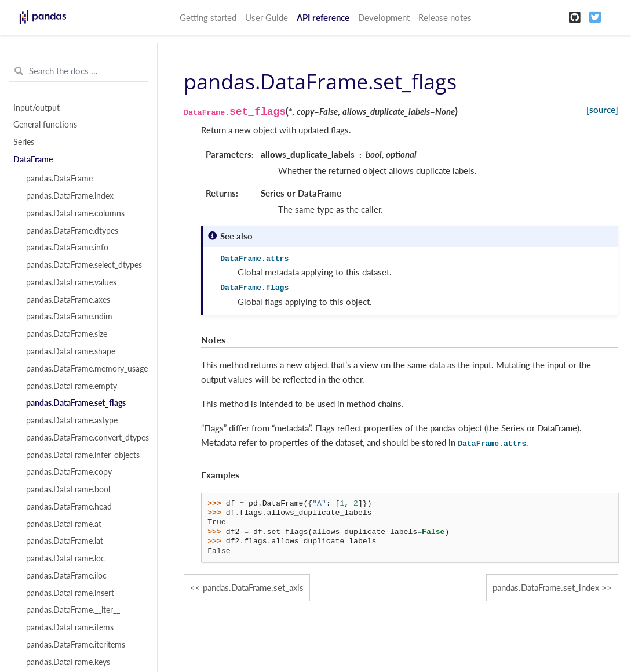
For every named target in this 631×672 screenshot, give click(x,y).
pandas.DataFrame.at (64, 524)
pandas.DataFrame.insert (70, 593)
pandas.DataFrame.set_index (546, 587)
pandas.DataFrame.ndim (69, 317)
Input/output (37, 108)
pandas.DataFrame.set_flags (76, 403)
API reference (323, 17)
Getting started (208, 17)
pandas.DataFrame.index (70, 196)
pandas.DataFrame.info (67, 248)
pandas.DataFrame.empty (72, 386)
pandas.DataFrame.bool (68, 489)
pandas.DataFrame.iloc (66, 576)
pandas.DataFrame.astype (72, 420)
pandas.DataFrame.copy (69, 472)
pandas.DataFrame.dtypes (72, 231)
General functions (45, 125)
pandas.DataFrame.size (67, 334)
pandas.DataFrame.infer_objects (83, 455)
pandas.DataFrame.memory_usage (85, 369)
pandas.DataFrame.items (70, 627)
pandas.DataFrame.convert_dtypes (85, 438)
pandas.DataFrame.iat (65, 541)
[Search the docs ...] (79, 71)
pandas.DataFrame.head (69, 507)
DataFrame (33, 159)
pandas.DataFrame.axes (68, 300)
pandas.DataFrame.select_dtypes (84, 265)
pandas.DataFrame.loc (65, 558)
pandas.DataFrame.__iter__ (73, 610)
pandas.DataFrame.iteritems (76, 645)
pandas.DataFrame (59, 179)
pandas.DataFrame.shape (71, 351)
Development (384, 17)
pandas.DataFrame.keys (68, 662)
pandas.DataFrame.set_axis (253, 587)
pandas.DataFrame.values (71, 282)
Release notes (445, 17)
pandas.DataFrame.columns (75, 213)
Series (24, 142)
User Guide (267, 17)
